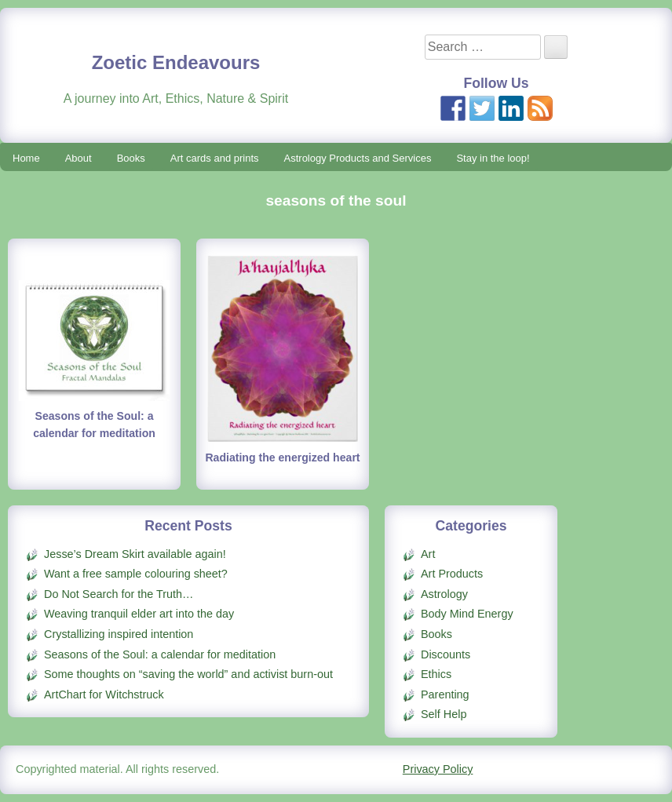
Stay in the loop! (493, 158)
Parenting (445, 694)
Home (26, 158)
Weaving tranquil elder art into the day (139, 614)
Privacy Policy (438, 769)
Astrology (444, 594)
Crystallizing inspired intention (119, 634)
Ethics (436, 674)
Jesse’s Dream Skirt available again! (135, 554)
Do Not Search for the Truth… (119, 594)
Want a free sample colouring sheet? (136, 574)
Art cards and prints (215, 158)
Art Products (452, 574)
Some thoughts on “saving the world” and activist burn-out (188, 674)
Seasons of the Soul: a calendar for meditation (160, 654)
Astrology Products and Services (358, 158)
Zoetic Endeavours (176, 62)
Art (428, 554)
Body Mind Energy (467, 614)
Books (131, 158)
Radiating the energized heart (282, 458)
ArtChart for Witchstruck (104, 694)
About (79, 158)
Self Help (444, 714)
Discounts (446, 654)
